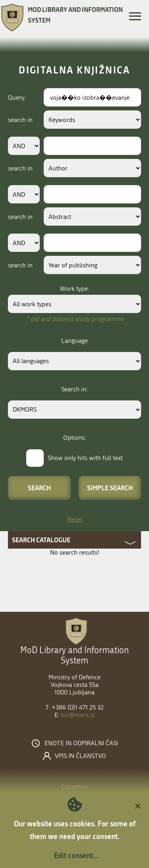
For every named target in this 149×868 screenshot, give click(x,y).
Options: (75, 438)
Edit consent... (76, 855)
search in (20, 120)
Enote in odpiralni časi (81, 743)
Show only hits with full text (85, 458)
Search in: (74, 389)
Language (74, 341)
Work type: (75, 289)
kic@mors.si (78, 715)
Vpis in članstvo (80, 756)
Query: (17, 98)
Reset (75, 519)
